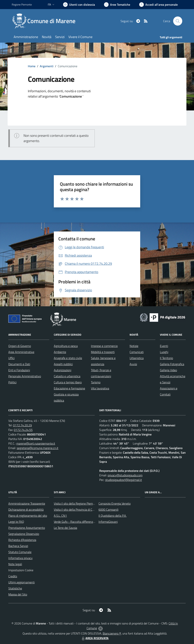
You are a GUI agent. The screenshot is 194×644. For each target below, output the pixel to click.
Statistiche (15, 588)
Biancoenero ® (112, 633)
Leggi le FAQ (16, 522)
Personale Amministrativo (25, 376)
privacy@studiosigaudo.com (125, 475)
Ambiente (60, 352)
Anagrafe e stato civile (68, 358)
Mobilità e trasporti (103, 352)
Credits (13, 576)
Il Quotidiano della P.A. (113, 516)
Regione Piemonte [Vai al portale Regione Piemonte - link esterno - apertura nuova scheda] (22, 4)
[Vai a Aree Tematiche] (117, 5)
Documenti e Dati (19, 364)
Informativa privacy (20, 558)
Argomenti (47, 66)
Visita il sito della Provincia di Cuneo (76, 510)
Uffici (11, 358)
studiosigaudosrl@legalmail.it (124, 480)
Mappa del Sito (18, 594)
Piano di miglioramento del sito (28, 516)
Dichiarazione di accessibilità (26, 510)
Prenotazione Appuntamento (27, 528)
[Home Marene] (46, 21)
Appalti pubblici (63, 364)
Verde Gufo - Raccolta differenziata (76, 522)
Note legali (15, 564)
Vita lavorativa (100, 388)
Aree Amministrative (21, 352)
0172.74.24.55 (23, 430)
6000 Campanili (108, 510)
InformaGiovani (108, 522)
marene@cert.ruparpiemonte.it (36, 443)
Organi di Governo (20, 346)
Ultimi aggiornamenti (22, 582)
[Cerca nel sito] (178, 21)
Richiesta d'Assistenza (22, 540)
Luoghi (164, 352)
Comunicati (137, 352)
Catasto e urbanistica (67, 376)
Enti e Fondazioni (19, 370)
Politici (12, 382)
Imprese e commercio (104, 346)
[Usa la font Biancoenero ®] (79, 5)
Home (32, 66)
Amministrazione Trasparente (27, 503)
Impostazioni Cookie (21, 570)
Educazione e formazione (69, 388)
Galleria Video (168, 370)
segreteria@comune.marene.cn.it (38, 448)
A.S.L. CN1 (60, 516)
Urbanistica (137, 358)
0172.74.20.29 (22, 425)
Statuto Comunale (20, 552)
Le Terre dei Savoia (65, 528)
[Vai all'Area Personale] (158, 5)
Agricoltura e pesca (66, 346)
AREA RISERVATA (95, 638)
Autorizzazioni (63, 370)
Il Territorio (166, 358)
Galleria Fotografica (172, 364)
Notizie (134, 346)
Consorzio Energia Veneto (115, 503)
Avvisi (133, 364)
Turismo (96, 382)
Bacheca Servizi (18, 546)
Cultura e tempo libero (68, 382)
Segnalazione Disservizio (24, 534)
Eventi (164, 346)
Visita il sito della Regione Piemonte (76, 503)
